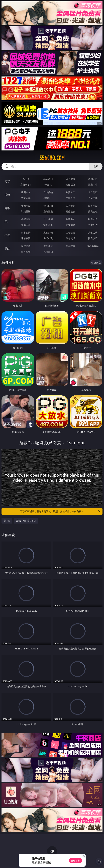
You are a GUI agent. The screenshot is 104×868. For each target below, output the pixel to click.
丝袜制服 (48, 198)
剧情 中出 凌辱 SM (26, 521)
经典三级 (48, 211)
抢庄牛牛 (93, 185)
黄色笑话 (71, 238)
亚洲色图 (48, 219)
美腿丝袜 (26, 225)
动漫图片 (93, 219)
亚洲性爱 (26, 206)
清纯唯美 (48, 225)
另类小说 (48, 238)
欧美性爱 (93, 206)
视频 (7, 195)
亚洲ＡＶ (26, 192)
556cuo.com (52, 158)
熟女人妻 (26, 198)
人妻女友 (71, 233)
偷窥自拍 (26, 219)
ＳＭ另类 (93, 198)
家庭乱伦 (48, 233)
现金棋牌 (71, 185)
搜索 (96, 166)
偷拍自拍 (48, 206)
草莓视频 (71, 246)
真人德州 (48, 179)
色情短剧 (48, 252)
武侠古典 (93, 233)
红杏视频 (26, 252)
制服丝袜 (26, 211)
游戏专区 (93, 179)
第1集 (7, 521)
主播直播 (71, 198)
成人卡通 (71, 206)
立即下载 (76, 861)
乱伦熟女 (71, 211)
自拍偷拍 (48, 192)
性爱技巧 (93, 238)
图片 (7, 222)
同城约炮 (26, 246)
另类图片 (93, 225)
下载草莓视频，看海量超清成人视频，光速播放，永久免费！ (60, 511)
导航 (7, 248)
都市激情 (26, 233)
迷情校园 (26, 238)
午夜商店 (48, 246)
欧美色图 (71, 219)
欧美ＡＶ (71, 192)
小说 (7, 235)
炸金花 (48, 185)
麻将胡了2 (26, 185)
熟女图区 (71, 225)
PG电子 (26, 179)
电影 (7, 208)
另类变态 (93, 211)
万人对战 (71, 179)
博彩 (7, 181)
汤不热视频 (93, 246)
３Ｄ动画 (93, 192)
